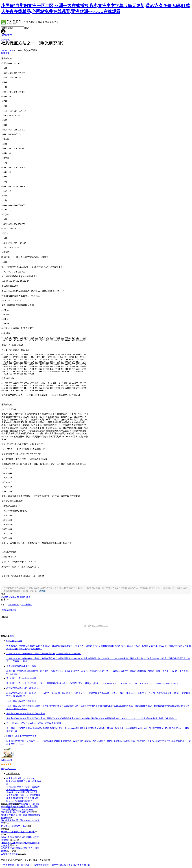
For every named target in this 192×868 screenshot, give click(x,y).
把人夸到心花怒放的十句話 (14, 826)
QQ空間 (5, 597)
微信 (28, 597)
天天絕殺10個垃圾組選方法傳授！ (22, 666)
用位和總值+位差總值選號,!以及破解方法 (26, 714)
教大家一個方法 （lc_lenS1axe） (21, 778)
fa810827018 (7, 50)
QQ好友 (13, 597)
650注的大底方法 (14, 641)
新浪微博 (21, 597)
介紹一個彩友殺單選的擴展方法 (21, 701)
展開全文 (5, 53)
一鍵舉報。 (42, 591)
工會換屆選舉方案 (10, 854)
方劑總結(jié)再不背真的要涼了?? (17, 812)
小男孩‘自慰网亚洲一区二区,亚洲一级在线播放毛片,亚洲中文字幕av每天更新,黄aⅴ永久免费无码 (46, 865)
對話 (14, 769)
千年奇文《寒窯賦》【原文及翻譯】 (18, 832)
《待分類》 (27, 604)
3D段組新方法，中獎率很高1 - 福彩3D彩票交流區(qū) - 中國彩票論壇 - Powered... (44, 654)
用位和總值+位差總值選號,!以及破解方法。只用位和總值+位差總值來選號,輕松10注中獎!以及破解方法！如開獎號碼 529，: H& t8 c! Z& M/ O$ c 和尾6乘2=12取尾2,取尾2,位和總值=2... (92, 718)
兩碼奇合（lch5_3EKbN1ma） (20, 810)
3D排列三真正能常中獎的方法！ (21, 736)
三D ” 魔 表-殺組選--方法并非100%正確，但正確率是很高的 (34, 723)
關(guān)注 (6, 769)
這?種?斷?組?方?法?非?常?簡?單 (21, 678)
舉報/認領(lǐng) (9, 610)
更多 (12, 636)
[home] (30, 26)
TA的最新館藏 (13, 774)
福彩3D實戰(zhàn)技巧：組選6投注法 (24, 688)
